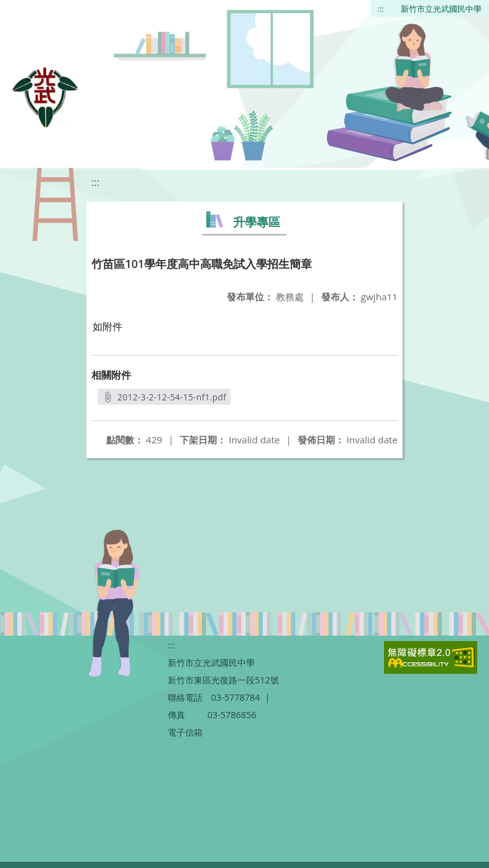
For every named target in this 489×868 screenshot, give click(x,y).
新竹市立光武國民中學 (441, 9)
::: (381, 9)
